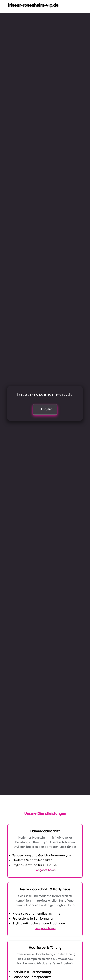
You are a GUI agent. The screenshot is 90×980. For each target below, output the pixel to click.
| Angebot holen (45, 870)
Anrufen (46, 409)
